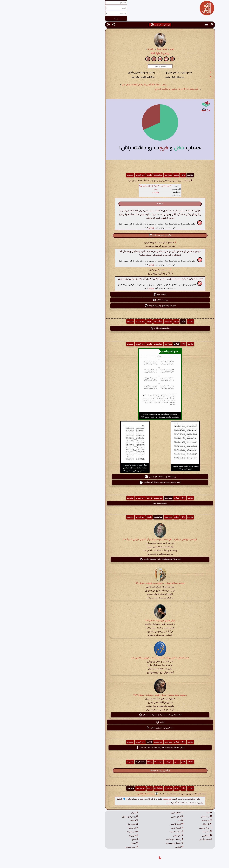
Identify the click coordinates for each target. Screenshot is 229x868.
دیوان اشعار (116, 49)
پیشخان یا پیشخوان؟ (129, 843)
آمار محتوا (88, 828)
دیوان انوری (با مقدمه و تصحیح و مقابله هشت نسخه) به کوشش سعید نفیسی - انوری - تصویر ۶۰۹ (89, 468)
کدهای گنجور (132, 813)
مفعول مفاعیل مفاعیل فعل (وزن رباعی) (112, 186)
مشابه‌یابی (161, 836)
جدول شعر (161, 820)
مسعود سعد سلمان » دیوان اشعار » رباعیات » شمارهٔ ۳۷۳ (114, 695)
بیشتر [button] (115, 722)
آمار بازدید (88, 836)
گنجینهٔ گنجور (132, 828)
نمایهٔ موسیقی (160, 828)
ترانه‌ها (104, 175)
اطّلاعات (145, 175)
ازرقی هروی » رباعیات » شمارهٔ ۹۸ (115, 621)
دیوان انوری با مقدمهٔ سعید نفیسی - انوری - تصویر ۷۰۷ (140, 468)
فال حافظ (162, 824)
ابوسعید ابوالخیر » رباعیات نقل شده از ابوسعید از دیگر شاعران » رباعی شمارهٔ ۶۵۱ (114, 540)
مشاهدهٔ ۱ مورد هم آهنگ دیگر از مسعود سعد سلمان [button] (115, 715)
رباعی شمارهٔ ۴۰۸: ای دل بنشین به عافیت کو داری (131, 89)
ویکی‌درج (110, 192)
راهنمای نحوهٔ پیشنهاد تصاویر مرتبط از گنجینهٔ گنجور (115, 482)
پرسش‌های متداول (85, 817)
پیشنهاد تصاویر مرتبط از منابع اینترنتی (115, 477)
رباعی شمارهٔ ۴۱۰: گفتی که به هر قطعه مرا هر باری (99, 85)
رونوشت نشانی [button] (114, 300)
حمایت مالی (87, 824)
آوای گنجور (133, 836)
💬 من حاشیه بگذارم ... (101, 794)
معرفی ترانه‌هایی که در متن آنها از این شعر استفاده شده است (114, 747)
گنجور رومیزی (132, 817)
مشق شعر (123, 175)
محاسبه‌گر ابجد (131, 832)
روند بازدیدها (95, 175)
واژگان (137, 175)
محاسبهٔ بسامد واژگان (115, 328)
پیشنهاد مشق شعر (114, 503)
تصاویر (131, 175)
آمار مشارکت (87, 832)
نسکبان (134, 847)
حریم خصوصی (86, 847)
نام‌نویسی (121, 799)
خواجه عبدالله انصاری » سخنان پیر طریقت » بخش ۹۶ (115, 583)
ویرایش (106, 228)
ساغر (135, 820)
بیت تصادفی (161, 817)
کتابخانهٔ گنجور (131, 824)
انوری (126, 49)
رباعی (110, 189)
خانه (164, 813)
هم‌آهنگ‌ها (113, 175)
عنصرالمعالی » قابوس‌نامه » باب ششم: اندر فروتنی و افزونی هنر (115, 658)
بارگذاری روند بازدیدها (115, 771)
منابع (90, 839)
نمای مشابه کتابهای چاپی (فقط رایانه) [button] (115, 306)
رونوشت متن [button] (115, 294)
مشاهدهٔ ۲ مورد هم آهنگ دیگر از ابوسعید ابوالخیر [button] (114, 559)
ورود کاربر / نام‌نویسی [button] (115, 25)
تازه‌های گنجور (160, 839)
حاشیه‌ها (85, 175)
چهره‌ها (89, 820)
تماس (89, 843)
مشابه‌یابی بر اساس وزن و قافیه (114, 728)
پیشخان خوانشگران (129, 839)
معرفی (89, 813)
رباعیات (105, 49)
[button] (166, 25)
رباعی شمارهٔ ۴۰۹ (114, 54)
